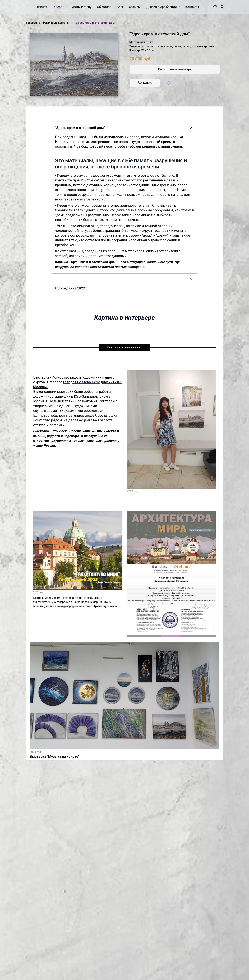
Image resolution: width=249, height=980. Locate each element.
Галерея (58, 7)
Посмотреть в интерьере (175, 69)
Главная (41, 7)
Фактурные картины (56, 23)
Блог (120, 7)
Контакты (192, 7)
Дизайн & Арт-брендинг (163, 7)
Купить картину (81, 7)
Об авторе (104, 7)
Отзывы (135, 7)
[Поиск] (222, 7)
